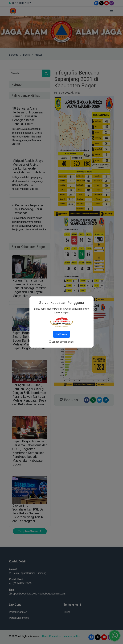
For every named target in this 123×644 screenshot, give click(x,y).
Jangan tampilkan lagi (63, 342)
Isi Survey (61, 334)
